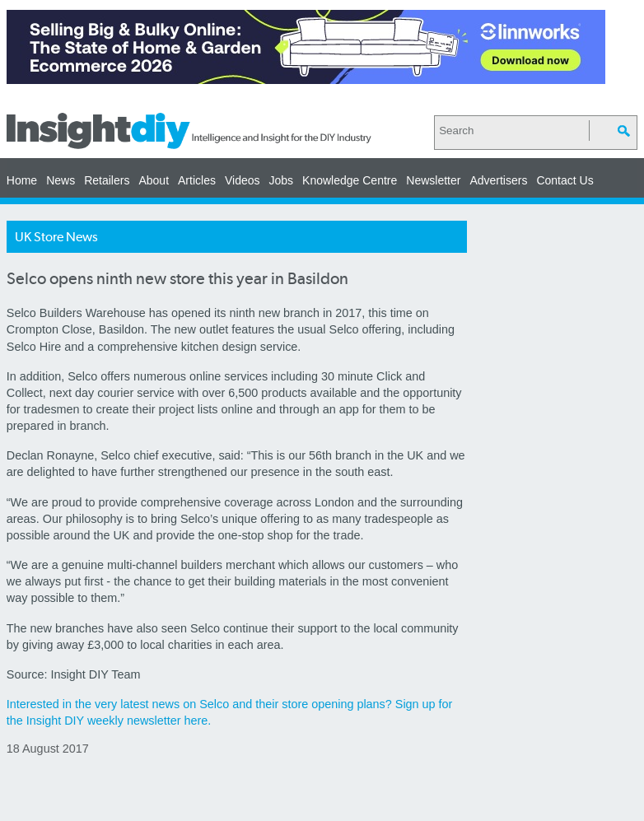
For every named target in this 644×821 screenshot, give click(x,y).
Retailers (107, 180)
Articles (197, 180)
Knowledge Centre (350, 180)
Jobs (282, 180)
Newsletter (433, 180)
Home (22, 180)
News (61, 180)
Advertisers (498, 180)
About (154, 180)
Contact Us (565, 180)
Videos (243, 180)
